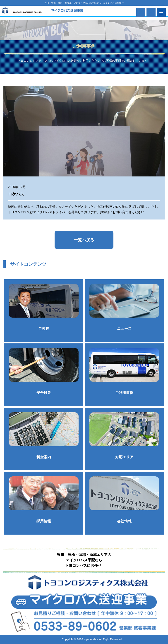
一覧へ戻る (84, 240)
